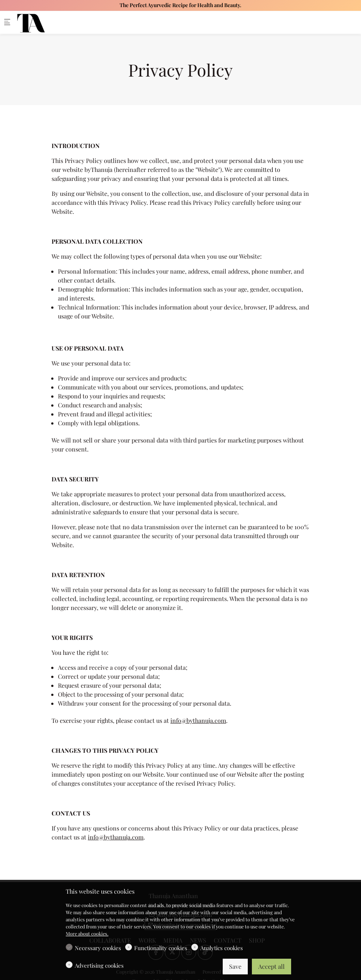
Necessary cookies (98, 948)
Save (235, 966)
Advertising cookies (99, 965)
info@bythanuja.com (198, 720)
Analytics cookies (222, 948)
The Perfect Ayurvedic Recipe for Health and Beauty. (180, 5)
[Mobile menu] (7, 23)
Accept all (271, 966)
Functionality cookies (161, 948)
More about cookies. (87, 933)
